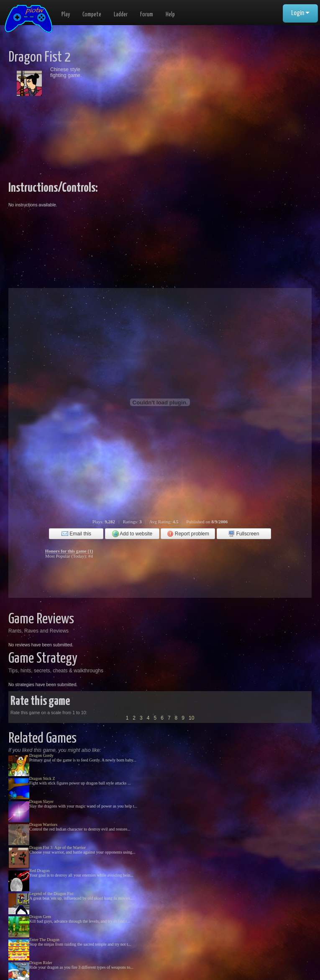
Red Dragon (40, 871)
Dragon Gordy (41, 755)
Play (66, 15)
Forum (147, 15)
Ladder (121, 15)
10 (191, 718)
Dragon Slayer (41, 801)
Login (300, 13)
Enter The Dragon (44, 940)
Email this (76, 534)
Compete (92, 15)
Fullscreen (243, 534)
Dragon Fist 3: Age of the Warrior (58, 848)
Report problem (188, 534)
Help (170, 15)
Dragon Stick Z (42, 778)
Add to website (132, 534)
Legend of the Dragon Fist (51, 894)
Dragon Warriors (43, 824)
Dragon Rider (41, 963)
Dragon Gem (40, 917)
